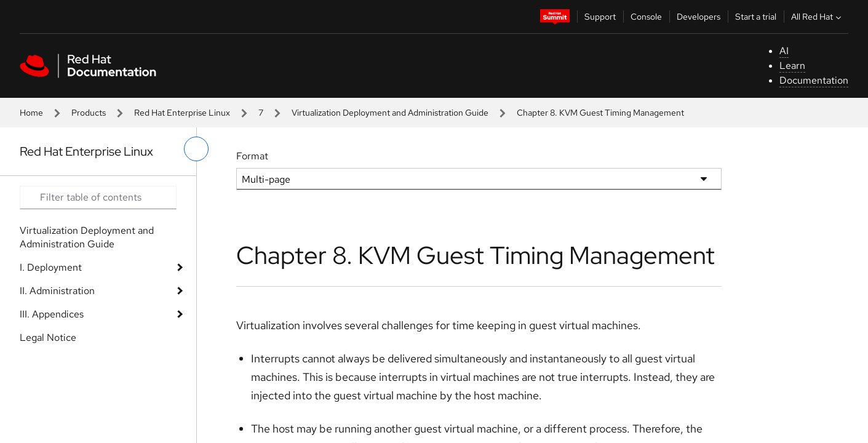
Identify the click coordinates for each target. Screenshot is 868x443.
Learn (792, 66)
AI (784, 51)
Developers (699, 17)
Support (600, 17)
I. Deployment (51, 267)
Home (31, 113)
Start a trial (756, 17)
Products (89, 113)
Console (646, 17)
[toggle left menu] (196, 149)
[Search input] (98, 198)
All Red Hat (818, 17)
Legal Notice (48, 337)
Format (252, 156)
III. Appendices (52, 314)
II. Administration (57, 291)
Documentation (814, 80)
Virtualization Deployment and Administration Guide (390, 113)
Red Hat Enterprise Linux (182, 113)
